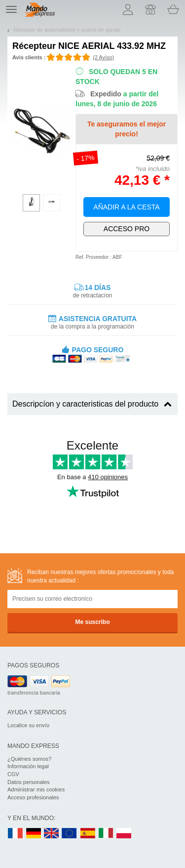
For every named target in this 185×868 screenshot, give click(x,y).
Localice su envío (28, 725)
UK (52, 834)
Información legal (28, 766)
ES (88, 834)
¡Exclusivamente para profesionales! (127, 229)
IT (106, 834)
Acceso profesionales (33, 797)
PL (124, 834)
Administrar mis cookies (36, 789)
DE (34, 834)
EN (70, 834)
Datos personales (29, 782)
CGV (13, 774)
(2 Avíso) (103, 57)
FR (15, 834)
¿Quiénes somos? (29, 759)
